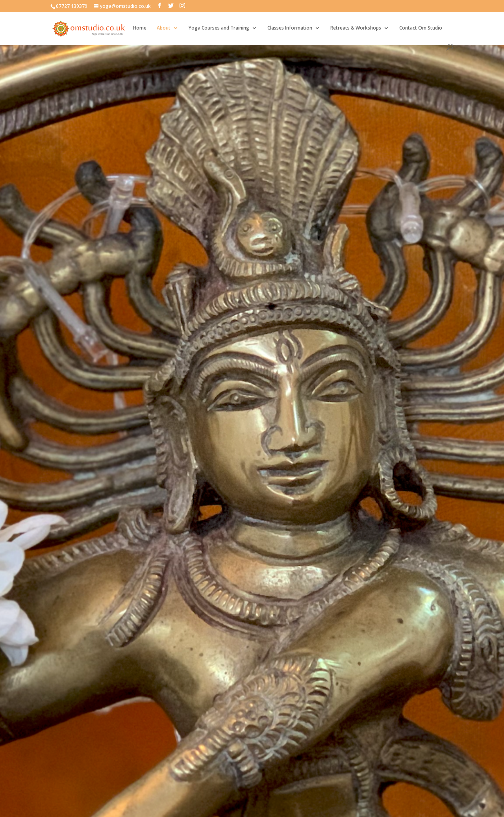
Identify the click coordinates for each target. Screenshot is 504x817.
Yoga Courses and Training (219, 28)
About (164, 28)
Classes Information (290, 28)
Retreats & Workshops (356, 28)
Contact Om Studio (421, 28)
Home (140, 28)
